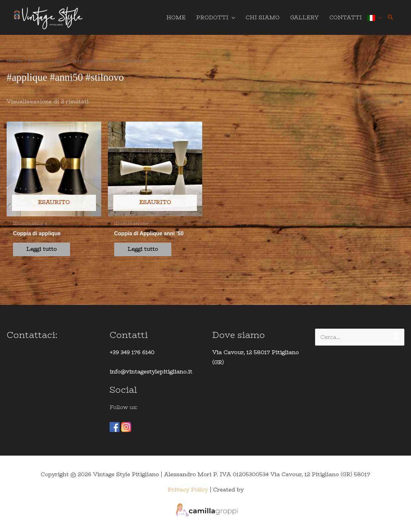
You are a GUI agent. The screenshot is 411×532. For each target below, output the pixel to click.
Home (15, 61)
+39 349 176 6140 (132, 352)
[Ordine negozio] (378, 102)
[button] (391, 17)
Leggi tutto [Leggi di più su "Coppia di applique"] (41, 249)
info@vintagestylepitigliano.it (151, 372)
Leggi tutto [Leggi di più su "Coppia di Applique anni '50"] (143, 249)
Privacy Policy (188, 490)
